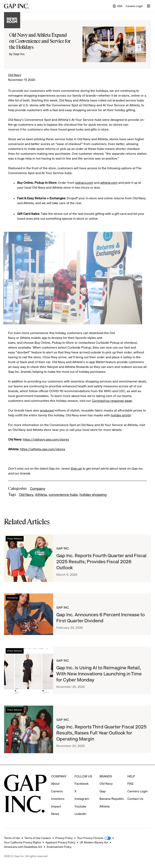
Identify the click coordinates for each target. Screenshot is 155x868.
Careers (57, 791)
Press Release (15, 539)
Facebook (82, 784)
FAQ (130, 784)
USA (117, 6)
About (55, 784)
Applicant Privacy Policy (60, 842)
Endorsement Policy (59, 847)
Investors (58, 799)
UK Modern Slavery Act (94, 842)
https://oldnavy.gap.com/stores (46, 439)
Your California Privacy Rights (23, 842)
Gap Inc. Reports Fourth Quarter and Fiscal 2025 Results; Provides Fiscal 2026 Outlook (101, 562)
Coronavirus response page (112, 401)
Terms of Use (12, 838)
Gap (103, 791)
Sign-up (76, 468)
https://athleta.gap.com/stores (43, 449)
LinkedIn (80, 814)
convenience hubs (63, 495)
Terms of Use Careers (38, 838)
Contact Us (135, 799)
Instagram (82, 799)
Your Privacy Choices (90, 838)
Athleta (41, 495)
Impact (56, 806)
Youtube (80, 806)
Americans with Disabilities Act (23, 847)
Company (38, 489)
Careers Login (134, 6)
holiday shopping (93, 495)
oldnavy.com (84, 183)
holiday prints (121, 415)
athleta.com (109, 183)
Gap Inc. (63, 548)
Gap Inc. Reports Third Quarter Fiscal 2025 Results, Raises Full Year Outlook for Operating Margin (101, 733)
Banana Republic (112, 799)
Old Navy (15, 75)
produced (47, 410)
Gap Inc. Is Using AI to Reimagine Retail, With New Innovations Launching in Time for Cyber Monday (99, 674)
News (55, 814)
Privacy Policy (64, 838)
